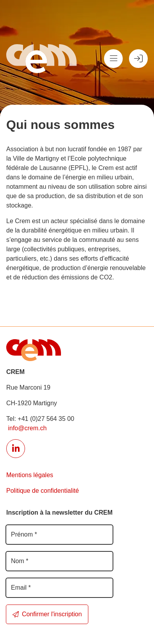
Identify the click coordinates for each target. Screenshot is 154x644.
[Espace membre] (138, 59)
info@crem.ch (26, 428)
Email (21, 588)
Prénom (24, 534)
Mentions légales (30, 475)
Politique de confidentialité (43, 491)
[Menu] (113, 59)
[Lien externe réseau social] (16, 449)
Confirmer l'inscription (47, 614)
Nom (20, 561)
